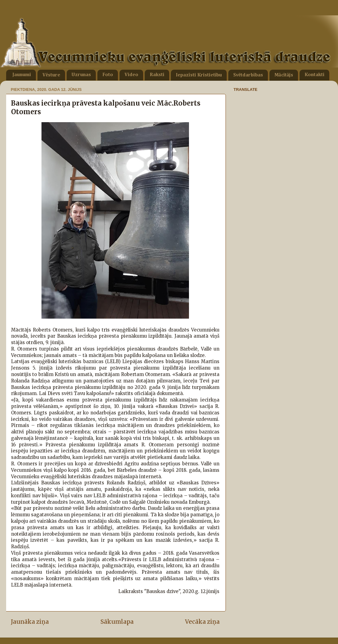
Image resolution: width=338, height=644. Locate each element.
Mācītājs (284, 75)
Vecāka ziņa (202, 622)
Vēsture (51, 75)
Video (131, 75)
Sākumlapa (117, 622)
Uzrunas (81, 75)
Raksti (157, 75)
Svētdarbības (248, 75)
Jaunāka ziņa (30, 622)
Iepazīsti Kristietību (199, 75)
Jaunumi (22, 75)
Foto (108, 75)
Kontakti (314, 75)
